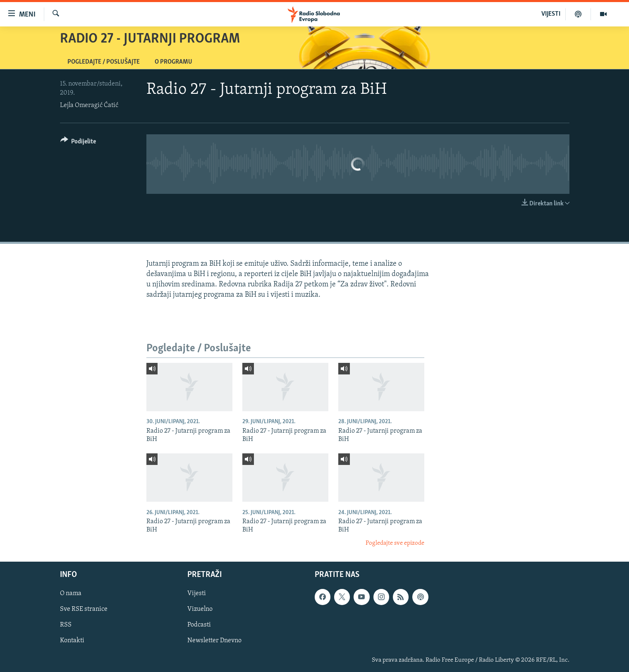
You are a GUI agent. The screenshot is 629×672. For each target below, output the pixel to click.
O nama (71, 593)
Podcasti (199, 625)
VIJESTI (551, 14)
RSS (66, 625)
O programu (173, 62)
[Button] (78, 143)
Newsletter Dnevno (214, 641)
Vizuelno (200, 609)
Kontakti (72, 641)
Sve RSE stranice (84, 609)
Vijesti (197, 593)
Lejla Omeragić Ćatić (89, 105)
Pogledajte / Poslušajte (104, 62)
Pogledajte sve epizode (395, 543)
